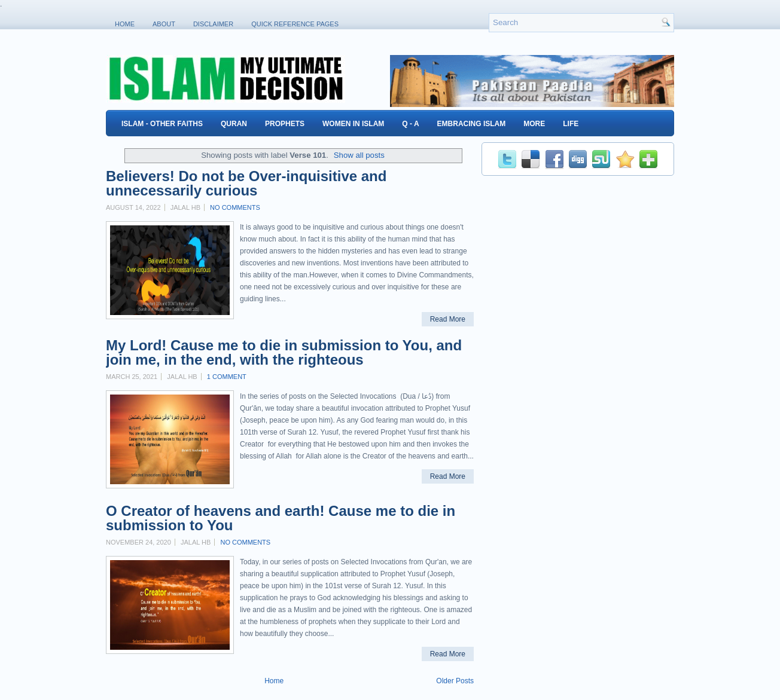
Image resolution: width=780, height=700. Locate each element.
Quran (234, 124)
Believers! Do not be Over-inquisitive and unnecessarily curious (246, 184)
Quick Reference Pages (295, 24)
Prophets (285, 124)
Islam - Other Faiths (162, 124)
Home (125, 24)
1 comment (227, 377)
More (534, 124)
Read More (448, 319)
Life (571, 124)
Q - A (410, 124)
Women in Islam (353, 124)
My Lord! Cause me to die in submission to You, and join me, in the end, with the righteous (284, 353)
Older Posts (455, 681)
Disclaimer (213, 24)
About (164, 24)
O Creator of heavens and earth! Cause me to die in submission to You (281, 518)
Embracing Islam (472, 124)
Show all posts (359, 155)
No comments (235, 207)
